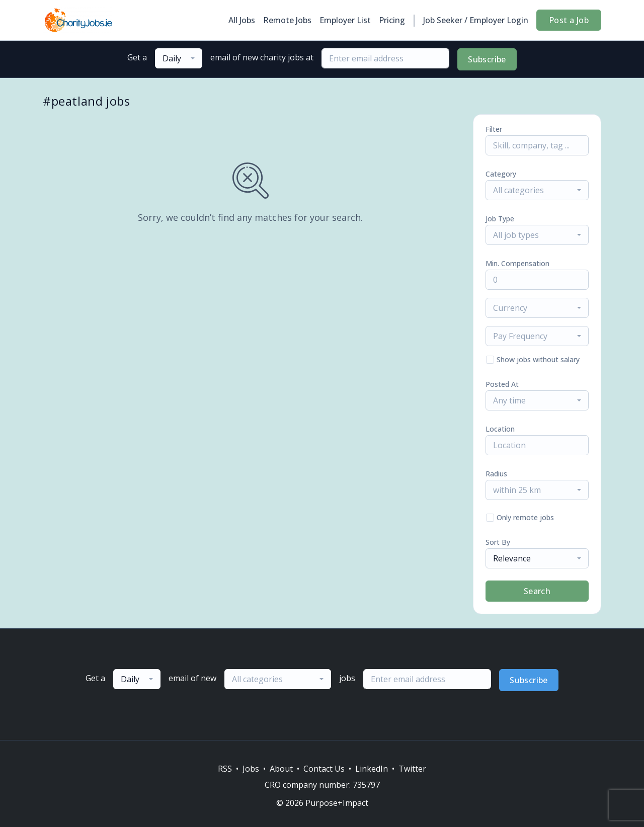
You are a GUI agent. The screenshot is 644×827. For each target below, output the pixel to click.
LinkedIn (372, 769)
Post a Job (569, 20)
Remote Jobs (287, 20)
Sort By (498, 542)
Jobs (251, 769)
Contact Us (324, 769)
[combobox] (179, 58)
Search (537, 591)
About (281, 769)
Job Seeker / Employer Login (476, 20)
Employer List (345, 20)
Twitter (412, 769)
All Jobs (242, 20)
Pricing (392, 20)
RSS (225, 769)
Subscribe (487, 59)
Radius (496, 474)
